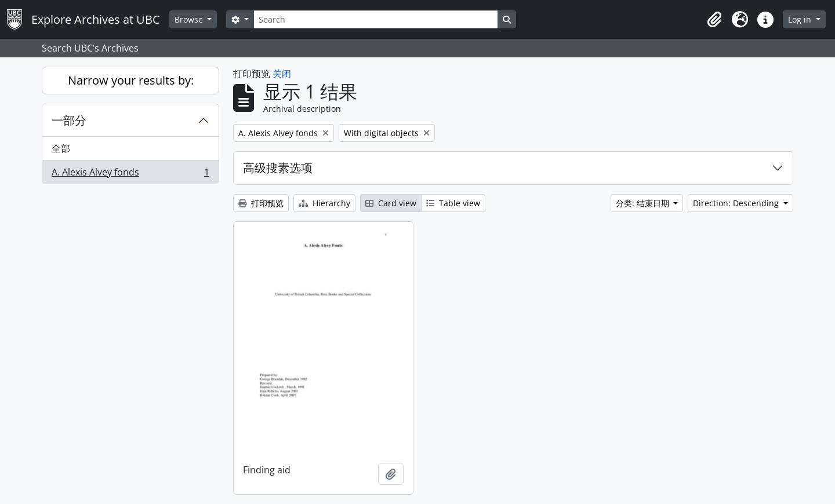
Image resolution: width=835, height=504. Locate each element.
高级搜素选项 (278, 168)
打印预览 (261, 203)
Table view (453, 203)
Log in (801, 19)
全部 (61, 148)
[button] (714, 20)
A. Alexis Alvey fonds (130, 174)
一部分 (69, 120)
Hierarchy (324, 203)
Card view (391, 203)
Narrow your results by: (131, 80)
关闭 (282, 74)
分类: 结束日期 (644, 203)
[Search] (376, 19)
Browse (190, 19)
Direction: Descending (737, 203)
